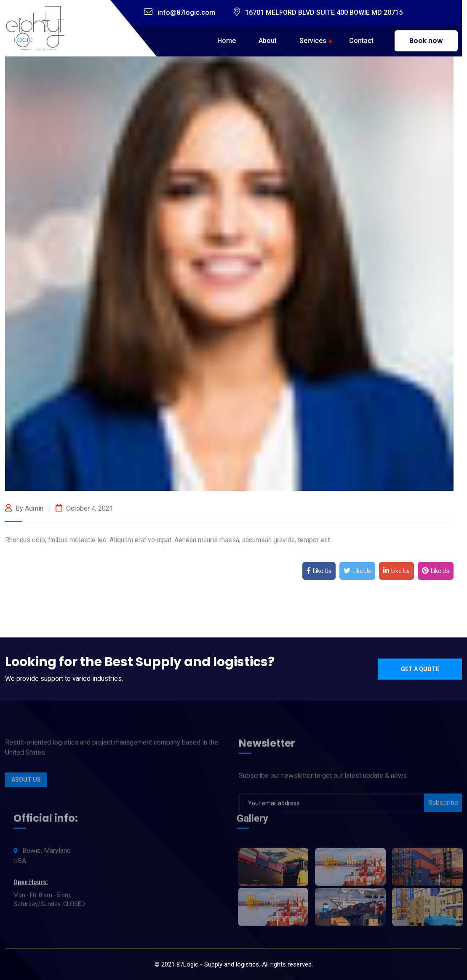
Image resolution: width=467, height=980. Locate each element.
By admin (24, 508)
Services (313, 41)
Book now (426, 41)
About (268, 41)
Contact (361, 41)
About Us (26, 782)
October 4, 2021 (84, 508)
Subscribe (443, 805)
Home (227, 41)
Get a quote (420, 669)
